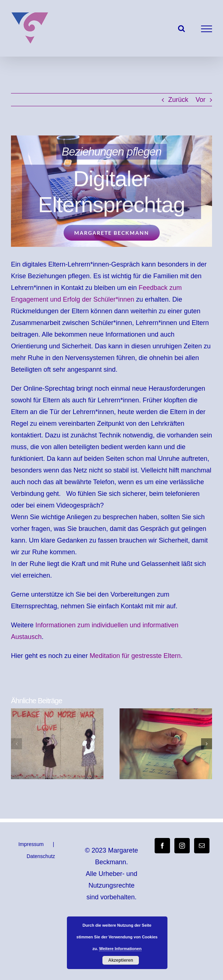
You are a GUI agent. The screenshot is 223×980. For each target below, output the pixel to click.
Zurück (178, 100)
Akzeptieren (121, 960)
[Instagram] (182, 846)
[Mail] (202, 846)
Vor (201, 100)
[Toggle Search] (182, 28)
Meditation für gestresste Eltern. (136, 656)
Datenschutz (41, 856)
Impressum (31, 844)
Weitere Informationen (120, 949)
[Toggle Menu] (207, 29)
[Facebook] (162, 846)
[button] (16, 744)
